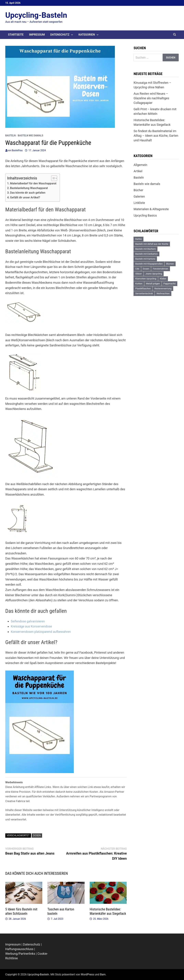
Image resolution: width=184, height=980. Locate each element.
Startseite (16, 35)
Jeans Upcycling (154, 274)
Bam (103, 974)
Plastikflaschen (143, 289)
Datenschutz (60, 35)
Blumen (170, 264)
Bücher (138, 190)
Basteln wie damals (30, 136)
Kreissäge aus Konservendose (31, 626)
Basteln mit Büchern (145, 249)
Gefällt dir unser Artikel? (25, 197)
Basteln (11, 136)
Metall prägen (153, 284)
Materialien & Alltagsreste (151, 209)
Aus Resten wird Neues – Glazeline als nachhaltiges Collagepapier (151, 98)
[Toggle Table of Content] (52, 178)
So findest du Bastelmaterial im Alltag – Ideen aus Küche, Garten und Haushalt (156, 136)
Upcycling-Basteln (36, 15)
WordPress (87, 974)
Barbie (138, 239)
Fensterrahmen (160, 269)
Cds (137, 269)
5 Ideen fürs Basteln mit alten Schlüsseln (21, 911)
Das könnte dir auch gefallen (28, 193)
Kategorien (87, 35)
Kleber (163, 279)
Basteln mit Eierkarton (146, 254)
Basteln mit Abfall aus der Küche (152, 244)
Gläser (138, 274)
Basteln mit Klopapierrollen (149, 264)
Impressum (37, 35)
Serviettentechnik (144, 293)
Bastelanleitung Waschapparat (29, 188)
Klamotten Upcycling (146, 279)
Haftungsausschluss (19, 949)
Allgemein (140, 165)
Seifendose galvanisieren (28, 621)
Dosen (37, 835)
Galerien (139, 196)
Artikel (138, 171)
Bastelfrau (17, 150)
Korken (139, 284)
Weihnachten (163, 293)
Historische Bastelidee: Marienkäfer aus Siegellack (108, 911)
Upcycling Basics (145, 215)
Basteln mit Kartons (145, 259)
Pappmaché (170, 284)
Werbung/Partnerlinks (20, 954)
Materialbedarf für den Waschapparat (33, 183)
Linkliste (139, 203)
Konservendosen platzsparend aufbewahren (41, 632)
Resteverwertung (163, 289)
